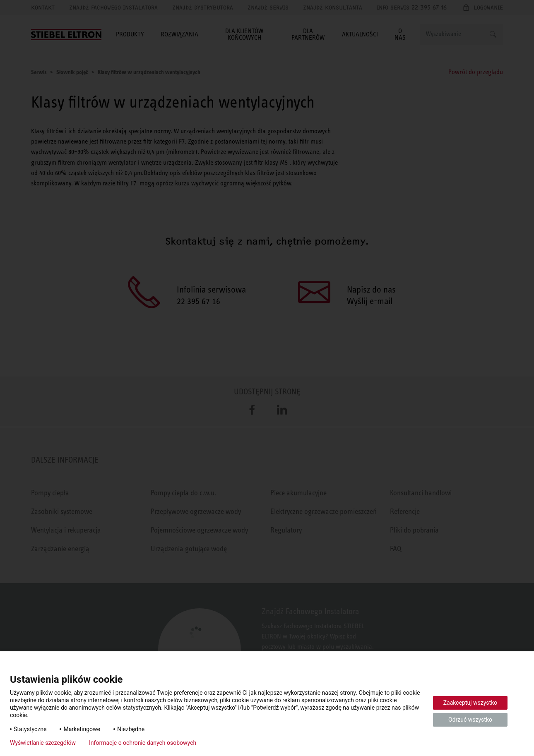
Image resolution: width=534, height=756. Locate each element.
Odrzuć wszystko (470, 720)
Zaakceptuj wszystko (470, 703)
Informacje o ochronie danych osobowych (143, 743)
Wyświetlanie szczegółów (43, 743)
